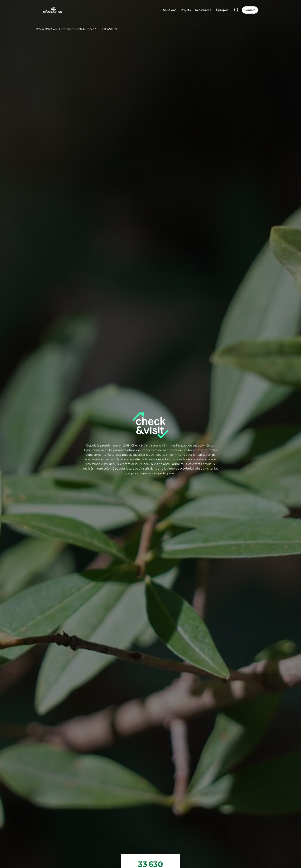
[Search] (237, 10)
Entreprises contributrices (77, 29)
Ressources (203, 10)
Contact (250, 10)
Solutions (170, 10)
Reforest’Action (46, 29)
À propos (222, 10)
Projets (186, 10)
